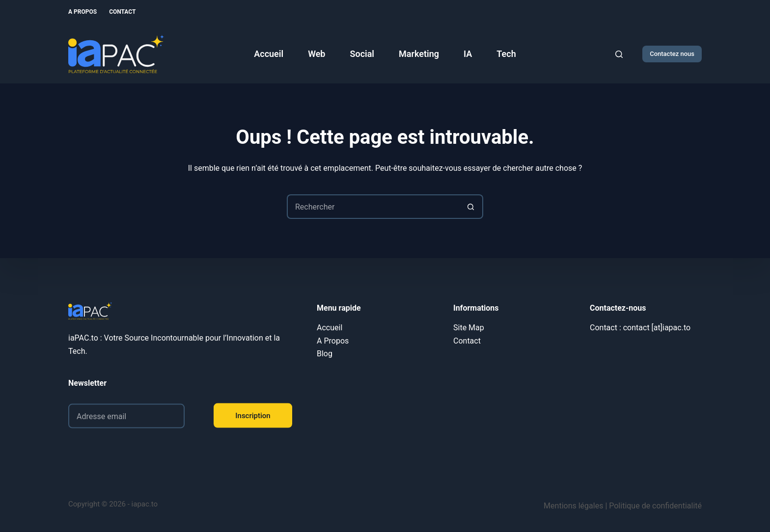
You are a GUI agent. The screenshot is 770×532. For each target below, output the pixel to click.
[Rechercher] (619, 54)
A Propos (82, 12)
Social (362, 54)
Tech (506, 54)
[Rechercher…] (373, 207)
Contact (122, 12)
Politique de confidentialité (655, 506)
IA (468, 54)
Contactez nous (672, 54)
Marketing (419, 54)
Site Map (469, 328)
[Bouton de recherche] (471, 207)
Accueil (269, 54)
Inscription (253, 415)
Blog (325, 354)
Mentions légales (573, 506)
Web (316, 54)
